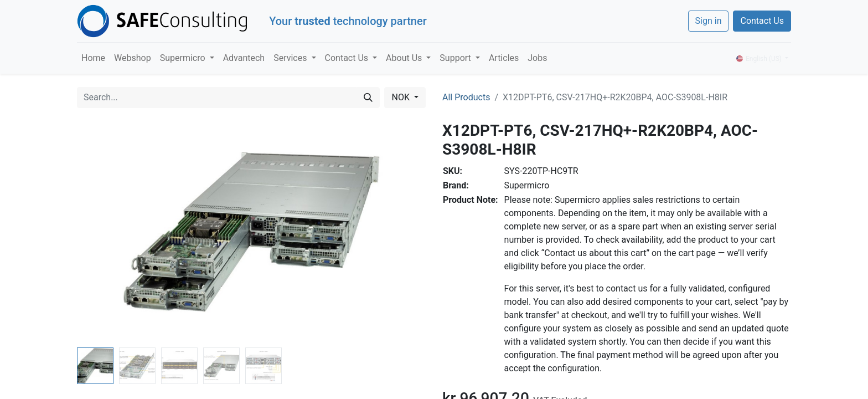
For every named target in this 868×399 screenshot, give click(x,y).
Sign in (709, 21)
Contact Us (762, 21)
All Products (466, 97)
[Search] (368, 98)
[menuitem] (93, 58)
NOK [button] (401, 97)
